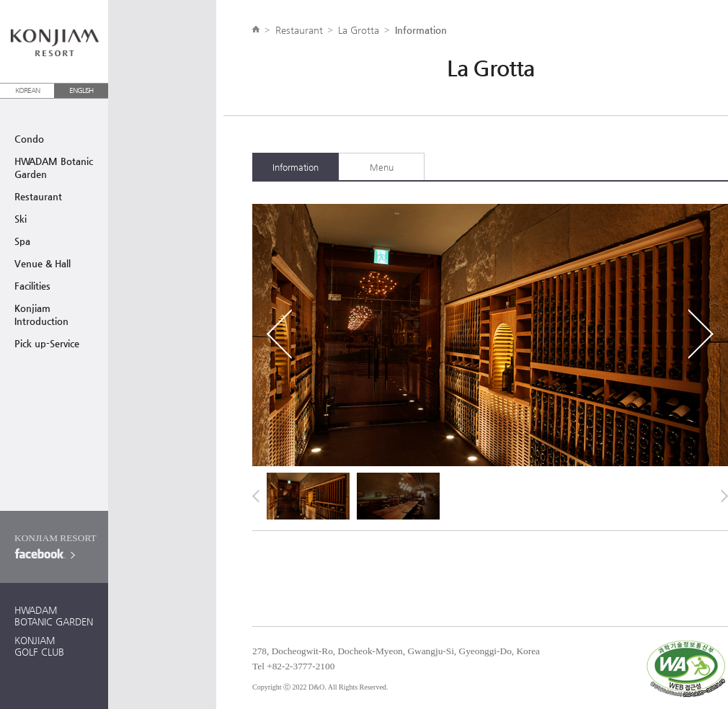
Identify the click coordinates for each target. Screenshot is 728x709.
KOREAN (27, 90)
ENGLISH (81, 90)
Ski (21, 219)
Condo (29, 139)
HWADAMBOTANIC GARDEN (54, 616)
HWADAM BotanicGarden (54, 168)
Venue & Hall (43, 263)
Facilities (32, 286)
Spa (22, 241)
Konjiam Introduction (41, 315)
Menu (382, 167)
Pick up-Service (47, 343)
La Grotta (359, 30)
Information (296, 167)
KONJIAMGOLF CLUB (39, 646)
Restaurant (38, 196)
